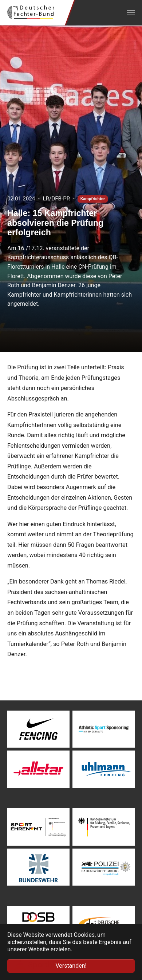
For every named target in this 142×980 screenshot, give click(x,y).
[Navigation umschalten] (131, 13)
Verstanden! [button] (71, 966)
